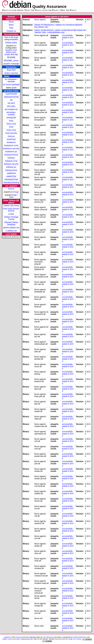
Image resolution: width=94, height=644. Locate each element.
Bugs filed (11, 70)
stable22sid (11, 176)
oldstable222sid (11, 179)
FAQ (11, 28)
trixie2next (11, 139)
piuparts (7, 637)
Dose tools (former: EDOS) (11, 210)
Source (11, 189)
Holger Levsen (7, 639)
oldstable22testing (11, 182)
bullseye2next (11, 170)
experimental (11, 94)
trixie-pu (11, 136)
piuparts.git (29, 639)
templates (14, 39)
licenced (19, 637)
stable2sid (11, 173)
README (11, 57)
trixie (11, 127)
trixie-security (11, 133)
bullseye (11, 158)
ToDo (11, 197)
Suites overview (11, 73)
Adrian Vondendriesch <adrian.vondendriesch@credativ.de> (60, 30)
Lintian (11, 214)
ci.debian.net (11, 231)
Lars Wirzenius (48, 637)
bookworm (11, 142)
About (11, 22)
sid (11, 100)
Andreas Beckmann (80, 637)
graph (14, 88)
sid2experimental (11, 97)
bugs (17, 192)
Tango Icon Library (75, 639)
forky (11, 121)
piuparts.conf (11, 50)
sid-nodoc (11, 106)
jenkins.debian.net (11, 228)
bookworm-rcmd (11, 145)
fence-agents (40, 20)
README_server (11, 61)
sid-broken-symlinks (11, 113)
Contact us (11, 31)
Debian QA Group (11, 206)
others (18, 639)
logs (16, 54)
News (11, 25)
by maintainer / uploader (11, 80)
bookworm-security (11, 149)
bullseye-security (11, 164)
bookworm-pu (11, 152)
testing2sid (11, 118)
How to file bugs (11, 37)
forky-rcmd (11, 124)
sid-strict (14, 76)
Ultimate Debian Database (11, 223)
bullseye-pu (11, 167)
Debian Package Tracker (11, 218)
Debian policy (11, 43)
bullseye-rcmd (11, 161)
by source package (11, 84)
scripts (7, 54)
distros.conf (11, 52)
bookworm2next (11, 155)
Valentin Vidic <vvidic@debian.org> (50, 32)
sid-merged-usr (11, 109)
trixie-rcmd (11, 130)
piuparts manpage (11, 64)
